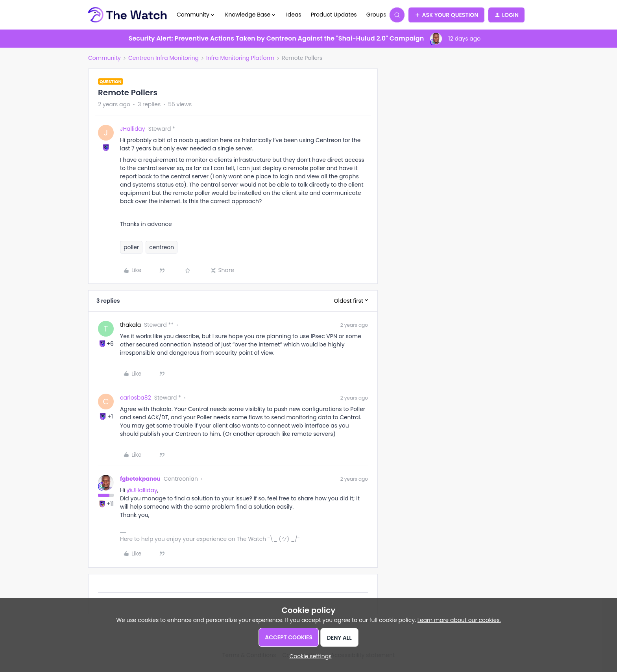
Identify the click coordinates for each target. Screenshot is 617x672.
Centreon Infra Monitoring (163, 58)
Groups (376, 15)
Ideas (294, 15)
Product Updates (334, 15)
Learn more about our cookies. (459, 620)
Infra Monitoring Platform (240, 58)
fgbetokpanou (140, 479)
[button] (446, 15)
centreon (162, 247)
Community (104, 58)
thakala (130, 325)
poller (131, 247)
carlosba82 (136, 398)
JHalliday (133, 129)
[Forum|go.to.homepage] (128, 15)
